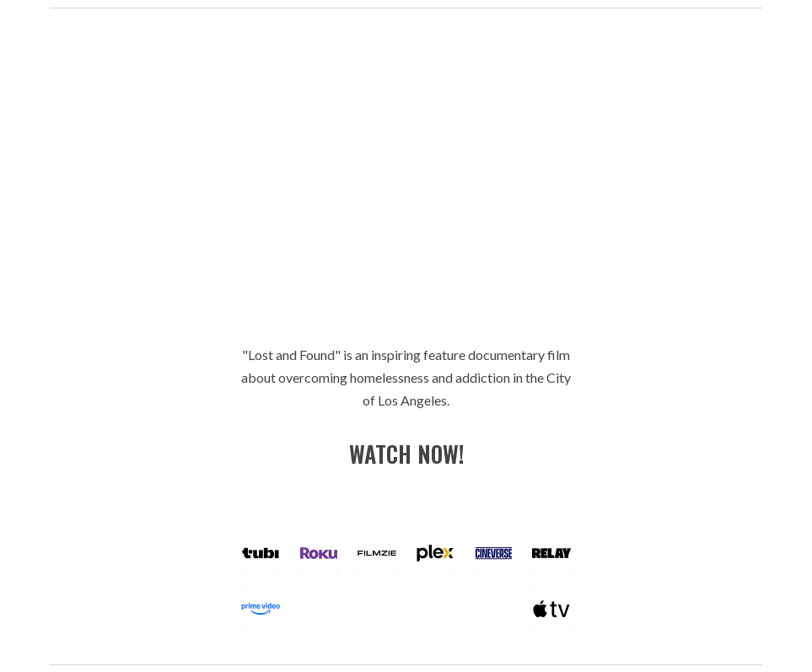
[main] (406, 378)
